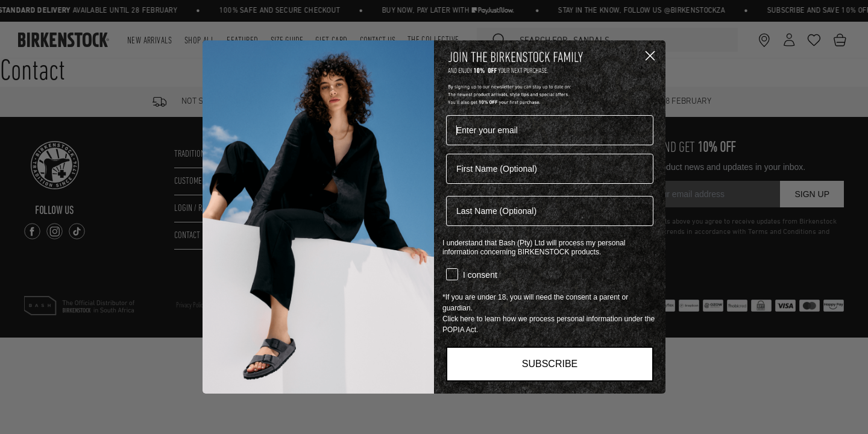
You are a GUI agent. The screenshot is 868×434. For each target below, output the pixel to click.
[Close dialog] (650, 56)
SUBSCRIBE (550, 364)
